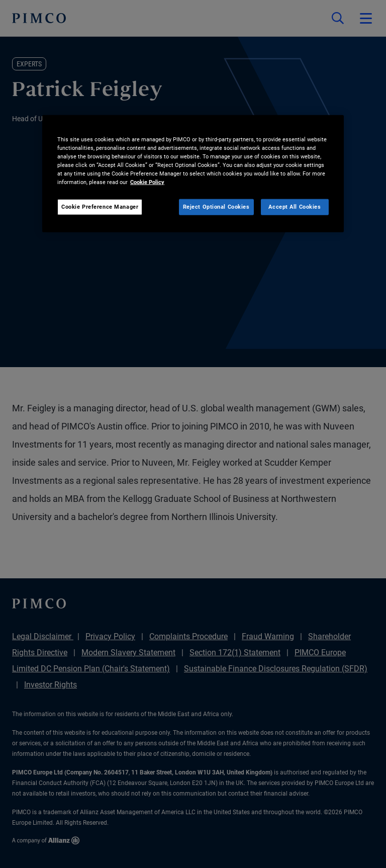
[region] (193, 174)
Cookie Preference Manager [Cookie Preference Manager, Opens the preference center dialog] (100, 207)
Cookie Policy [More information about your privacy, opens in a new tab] (147, 182)
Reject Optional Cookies (216, 207)
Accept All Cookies (295, 207)
